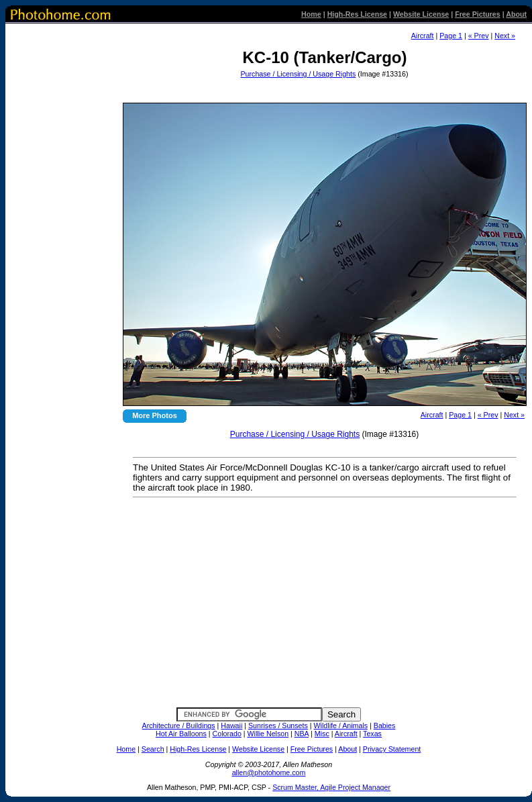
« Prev (479, 36)
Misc (322, 734)
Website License (421, 14)
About (516, 14)
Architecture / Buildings (179, 725)
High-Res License (357, 14)
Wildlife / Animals (341, 725)
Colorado (227, 734)
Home (311, 14)
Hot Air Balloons (181, 734)
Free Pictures (478, 14)
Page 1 (451, 36)
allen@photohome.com (269, 772)
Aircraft (423, 36)
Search (153, 749)
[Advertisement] (323, 90)
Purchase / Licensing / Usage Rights (299, 74)
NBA (302, 734)
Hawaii (231, 725)
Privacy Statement (392, 749)
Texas (372, 734)
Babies (385, 725)
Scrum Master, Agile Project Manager (331, 787)
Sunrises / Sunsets (278, 725)
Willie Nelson (268, 734)
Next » (505, 36)
